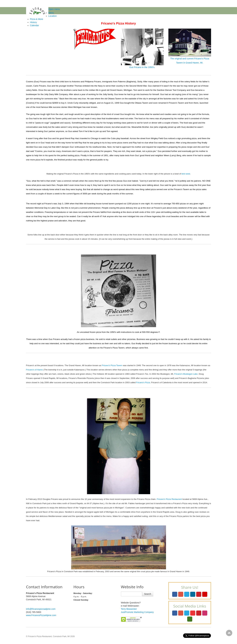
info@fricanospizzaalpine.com (41, 609)
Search (148, 594)
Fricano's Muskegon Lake (186, 374)
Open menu (54, 9)
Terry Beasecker (129, 609)
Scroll (229, 633)
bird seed (186, 174)
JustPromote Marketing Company (137, 612)
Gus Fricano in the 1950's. (142, 49)
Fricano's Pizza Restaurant (169, 499)
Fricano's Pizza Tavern (112, 365)
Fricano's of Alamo (35, 370)
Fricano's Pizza (143, 382)
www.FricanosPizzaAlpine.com (41, 615)
